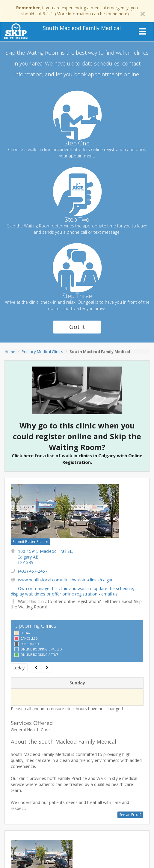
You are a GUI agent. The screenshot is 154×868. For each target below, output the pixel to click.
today (19, 668)
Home (10, 352)
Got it (77, 327)
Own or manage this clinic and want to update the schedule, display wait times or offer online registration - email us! (73, 591)
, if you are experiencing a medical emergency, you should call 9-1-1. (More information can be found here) (77, 11)
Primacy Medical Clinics (42, 352)
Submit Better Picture (30, 542)
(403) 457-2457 (33, 571)
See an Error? (130, 815)
